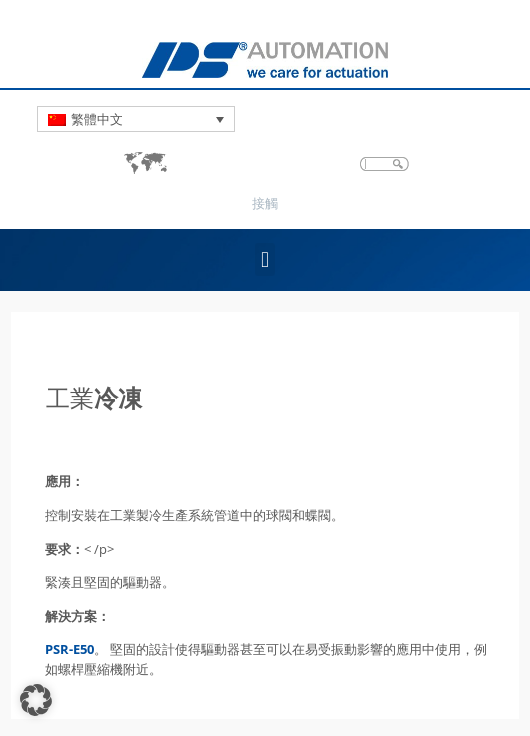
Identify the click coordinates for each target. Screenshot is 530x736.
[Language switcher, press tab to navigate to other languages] (136, 119)
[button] (264, 259)
